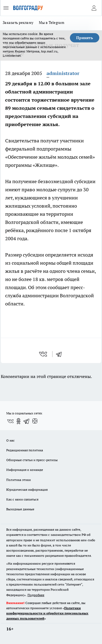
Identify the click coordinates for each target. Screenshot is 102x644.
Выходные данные (20, 509)
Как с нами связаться (22, 499)
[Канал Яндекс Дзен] (35, 421)
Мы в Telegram (52, 23)
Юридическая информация (27, 490)
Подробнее (36, 595)
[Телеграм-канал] (27, 421)
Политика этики (18, 480)
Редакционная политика (25, 450)
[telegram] (61, 354)
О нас (10, 440)
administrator (63, 73)
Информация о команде (25, 470)
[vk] (44, 354)
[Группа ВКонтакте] (10, 421)
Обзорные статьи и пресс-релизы (32, 460)
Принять (85, 38)
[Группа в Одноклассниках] (18, 421)
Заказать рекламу (18, 23)
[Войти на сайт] (94, 8)
